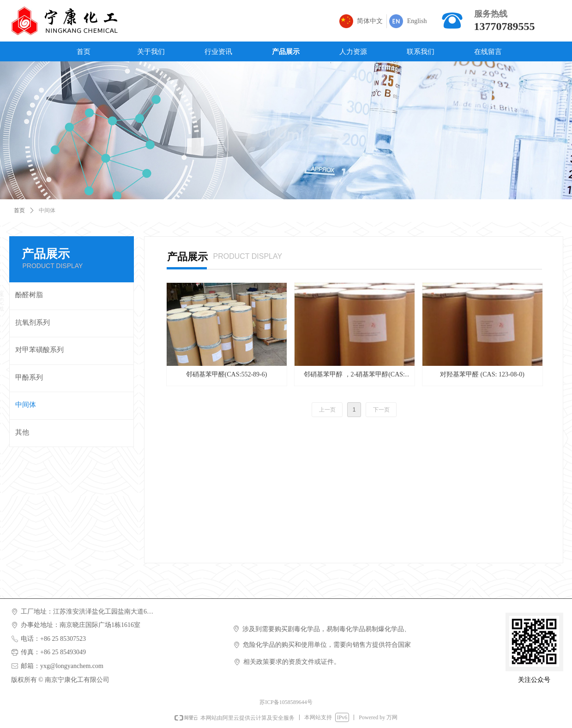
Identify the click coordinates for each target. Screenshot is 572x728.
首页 (19, 210)
